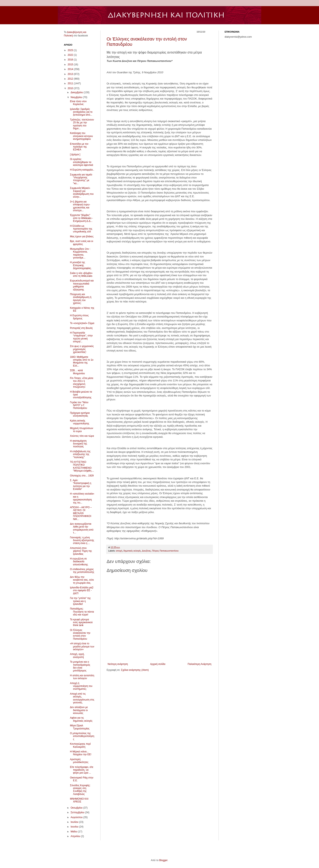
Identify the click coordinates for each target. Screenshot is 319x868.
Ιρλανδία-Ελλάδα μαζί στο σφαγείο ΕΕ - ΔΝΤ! (82, 591)
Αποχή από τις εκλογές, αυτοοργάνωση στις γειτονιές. (82, 698)
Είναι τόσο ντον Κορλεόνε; (78, 103)
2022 (71, 55)
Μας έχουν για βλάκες (82, 236)
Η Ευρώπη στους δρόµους (79, 317)
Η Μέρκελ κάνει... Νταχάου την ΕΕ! (81, 753)
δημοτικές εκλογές (132, 551)
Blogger (163, 860)
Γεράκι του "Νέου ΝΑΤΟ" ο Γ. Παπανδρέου (79, 405)
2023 (71, 50)
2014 (71, 69)
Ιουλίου (75, 822)
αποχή (119, 551)
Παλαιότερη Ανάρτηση (199, 664)
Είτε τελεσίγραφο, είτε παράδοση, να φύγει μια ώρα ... (82, 770)
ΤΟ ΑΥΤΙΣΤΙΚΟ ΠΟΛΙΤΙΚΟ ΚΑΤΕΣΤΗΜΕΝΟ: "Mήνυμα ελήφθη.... (82, 466)
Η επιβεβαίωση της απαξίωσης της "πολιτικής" (80, 454)
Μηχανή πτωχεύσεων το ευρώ (82, 430)
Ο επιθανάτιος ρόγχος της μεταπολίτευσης (82, 571)
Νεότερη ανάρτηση (118, 664)
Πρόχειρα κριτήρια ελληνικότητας (80, 414)
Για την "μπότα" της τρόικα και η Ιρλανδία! (80, 601)
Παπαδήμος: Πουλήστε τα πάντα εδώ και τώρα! (82, 612)
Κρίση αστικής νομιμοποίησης (80, 422)
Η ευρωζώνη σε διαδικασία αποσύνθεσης (79, 562)
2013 (71, 74)
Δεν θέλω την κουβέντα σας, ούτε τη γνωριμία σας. (82, 580)
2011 (71, 83)
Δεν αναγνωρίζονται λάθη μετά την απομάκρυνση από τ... (82, 528)
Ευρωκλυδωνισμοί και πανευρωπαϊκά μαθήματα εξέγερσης (82, 285)
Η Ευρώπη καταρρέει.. (82, 170)
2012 (71, 79)
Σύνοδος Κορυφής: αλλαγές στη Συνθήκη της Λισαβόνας (80, 790)
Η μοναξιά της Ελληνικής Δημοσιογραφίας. (81, 265)
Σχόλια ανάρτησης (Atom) (135, 670)
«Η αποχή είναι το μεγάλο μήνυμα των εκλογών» (82, 646)
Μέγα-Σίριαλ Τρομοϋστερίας (80, 727)
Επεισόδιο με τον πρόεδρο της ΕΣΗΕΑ (79, 147)
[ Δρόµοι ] (75, 154)
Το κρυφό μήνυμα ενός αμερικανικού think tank (81, 622)
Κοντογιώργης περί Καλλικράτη (80, 745)
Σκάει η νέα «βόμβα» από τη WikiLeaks (81, 275)
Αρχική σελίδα (158, 664)
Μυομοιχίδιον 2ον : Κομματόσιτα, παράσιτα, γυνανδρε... (80, 253)
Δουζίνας (146, 551)
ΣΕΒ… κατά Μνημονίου (77, 372)
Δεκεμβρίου (77, 92)
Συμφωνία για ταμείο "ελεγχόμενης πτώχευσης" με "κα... (81, 179)
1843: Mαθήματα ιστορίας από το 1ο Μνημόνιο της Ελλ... (82, 361)
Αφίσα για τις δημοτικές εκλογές (81, 719)
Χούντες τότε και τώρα (82, 436)
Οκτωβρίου (77, 808)
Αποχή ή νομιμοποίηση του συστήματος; (81, 686)
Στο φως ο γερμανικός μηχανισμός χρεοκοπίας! (82, 349)
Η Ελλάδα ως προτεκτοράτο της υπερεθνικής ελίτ (81, 229)
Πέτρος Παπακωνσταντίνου (165, 551)
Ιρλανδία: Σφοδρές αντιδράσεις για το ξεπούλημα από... (81, 112)
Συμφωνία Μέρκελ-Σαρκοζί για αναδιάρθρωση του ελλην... (82, 192)
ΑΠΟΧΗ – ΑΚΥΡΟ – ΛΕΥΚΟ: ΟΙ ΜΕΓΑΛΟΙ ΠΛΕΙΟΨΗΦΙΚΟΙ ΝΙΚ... (81, 513)
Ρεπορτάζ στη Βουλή (81, 328)
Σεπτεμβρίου (78, 812)
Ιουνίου (75, 827)
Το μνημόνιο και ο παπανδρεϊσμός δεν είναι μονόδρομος (80, 666)
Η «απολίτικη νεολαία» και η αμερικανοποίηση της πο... (82, 498)
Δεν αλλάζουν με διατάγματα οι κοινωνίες (79, 710)
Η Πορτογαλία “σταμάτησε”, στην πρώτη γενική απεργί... (81, 337)
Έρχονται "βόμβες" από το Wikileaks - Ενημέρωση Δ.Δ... (81, 218)
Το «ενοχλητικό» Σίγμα (82, 323)
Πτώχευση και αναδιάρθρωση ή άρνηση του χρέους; (81, 299)
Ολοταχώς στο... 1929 (82, 476)
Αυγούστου (77, 817)
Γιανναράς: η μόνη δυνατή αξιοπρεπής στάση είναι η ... (82, 540)
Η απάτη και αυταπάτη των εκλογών (82, 677)
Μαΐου (74, 832)
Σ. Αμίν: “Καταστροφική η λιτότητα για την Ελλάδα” (81, 485)
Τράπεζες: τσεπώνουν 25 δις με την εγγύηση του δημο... (82, 124)
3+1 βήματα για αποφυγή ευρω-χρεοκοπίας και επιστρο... (80, 206)
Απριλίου (76, 836)
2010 (71, 88)
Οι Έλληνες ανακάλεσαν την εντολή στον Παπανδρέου (80, 634)
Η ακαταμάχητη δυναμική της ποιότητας (79, 444)
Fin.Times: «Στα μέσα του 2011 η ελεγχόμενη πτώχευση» (82, 383)
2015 (71, 65)
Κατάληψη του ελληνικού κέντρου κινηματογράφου (81, 136)
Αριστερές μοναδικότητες (79, 761)
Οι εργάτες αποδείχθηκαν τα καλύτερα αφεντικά (82, 162)
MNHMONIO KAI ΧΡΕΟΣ (79, 800)
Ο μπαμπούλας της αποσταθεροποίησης (82, 736)
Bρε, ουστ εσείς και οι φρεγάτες (82, 243)
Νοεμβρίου (77, 97)
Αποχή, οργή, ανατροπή (77, 656)
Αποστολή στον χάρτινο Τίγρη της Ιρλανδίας (81, 551)
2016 (71, 60)
